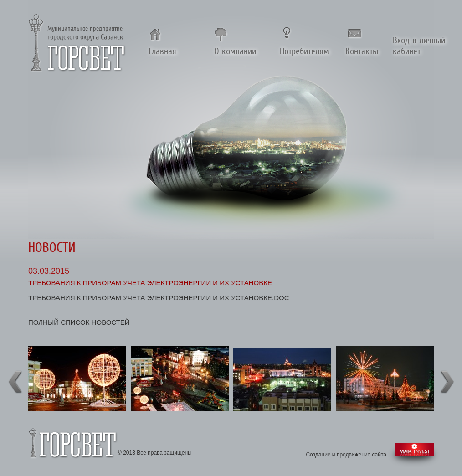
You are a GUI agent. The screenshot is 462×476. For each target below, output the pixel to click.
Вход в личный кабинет (419, 46)
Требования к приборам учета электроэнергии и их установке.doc (159, 298)
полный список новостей (79, 322)
